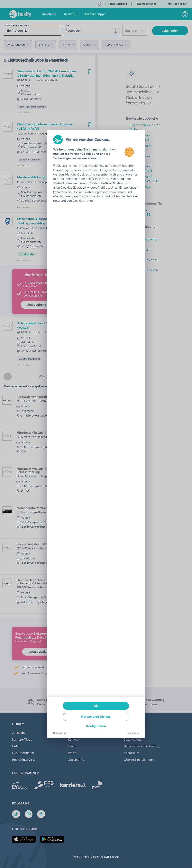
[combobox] (135, 31)
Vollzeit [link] (26, 86)
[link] (185, 14)
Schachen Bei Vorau (144, 270)
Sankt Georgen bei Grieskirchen (41, 144)
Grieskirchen (29, 238)
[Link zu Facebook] (41, 814)
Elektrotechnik (21, 60)
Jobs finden (170, 31)
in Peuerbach (57, 60)
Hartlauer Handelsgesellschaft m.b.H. (40, 228)
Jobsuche (49, 14)
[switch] (102, 4)
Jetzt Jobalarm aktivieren (47, 652)
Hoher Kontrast (117, 4)
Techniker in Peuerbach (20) (141, 212)
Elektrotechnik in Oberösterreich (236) (144, 179)
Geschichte (76, 760)
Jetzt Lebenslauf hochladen (47, 305)
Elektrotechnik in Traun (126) (142, 148)
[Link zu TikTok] (16, 814)
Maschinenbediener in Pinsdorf (144, 241)
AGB (127, 733)
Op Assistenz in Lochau (141, 252)
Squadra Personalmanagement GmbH (40, 134)
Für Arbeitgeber (23, 753)
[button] (18, 45)
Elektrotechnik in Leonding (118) (142, 138)
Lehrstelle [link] (27, 233)
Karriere (73, 739)
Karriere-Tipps (22, 739)
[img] (90, 72)
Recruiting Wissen (25, 760)
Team (72, 746)
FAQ (15, 746)
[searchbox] (32, 31)
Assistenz (136, 233)
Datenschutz (133, 739)
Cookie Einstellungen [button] (139, 760)
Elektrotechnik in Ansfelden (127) (142, 168)
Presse (72, 733)
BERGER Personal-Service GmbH (38, 80)
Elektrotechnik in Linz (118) (145, 127)
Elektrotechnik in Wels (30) (142, 158)
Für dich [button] (70, 14)
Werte (72, 753)
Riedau (25, 91)
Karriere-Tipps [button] (97, 14)
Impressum (132, 753)
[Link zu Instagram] (29, 814)
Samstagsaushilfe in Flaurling (144, 262)
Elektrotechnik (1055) (140, 189)
